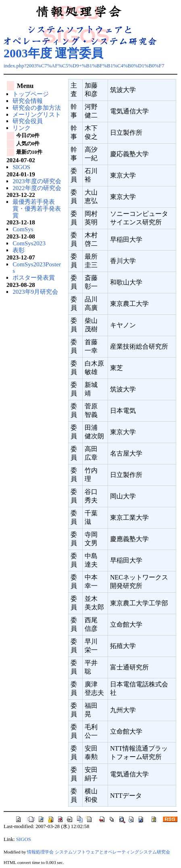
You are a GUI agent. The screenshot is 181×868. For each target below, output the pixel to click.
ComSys (23, 229)
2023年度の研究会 (37, 181)
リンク (22, 128)
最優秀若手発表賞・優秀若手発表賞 (37, 208)
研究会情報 (28, 101)
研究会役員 (28, 121)
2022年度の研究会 (37, 188)
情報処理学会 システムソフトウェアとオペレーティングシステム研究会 (99, 852)
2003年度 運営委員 (54, 53)
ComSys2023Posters (37, 268)
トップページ (31, 94)
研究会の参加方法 (37, 108)
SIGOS (21, 167)
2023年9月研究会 (35, 292)
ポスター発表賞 (34, 277)
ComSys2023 (29, 243)
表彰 (19, 250)
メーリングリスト (37, 114)
